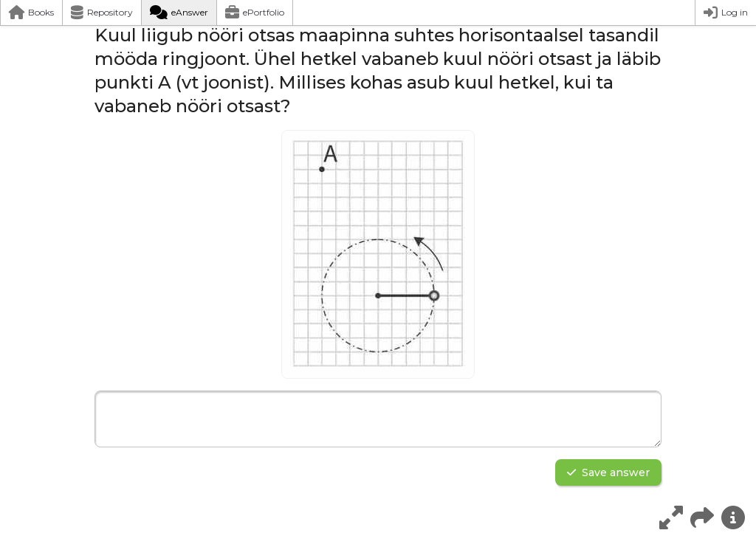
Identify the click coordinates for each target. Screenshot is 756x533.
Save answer (608, 472)
